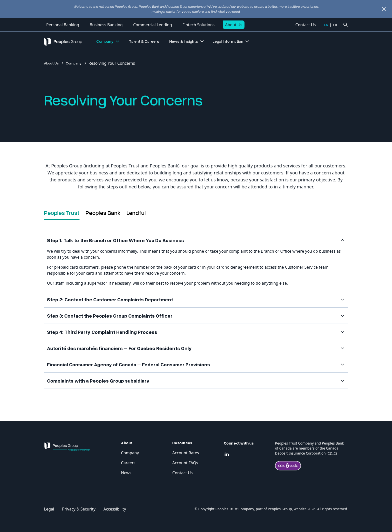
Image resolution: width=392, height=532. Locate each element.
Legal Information (231, 41)
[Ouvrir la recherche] (345, 25)
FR (335, 25)
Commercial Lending (153, 25)
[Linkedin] (227, 455)
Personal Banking (63, 25)
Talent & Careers (144, 41)
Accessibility (115, 509)
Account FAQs (185, 463)
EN (326, 25)
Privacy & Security (79, 509)
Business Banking (106, 25)
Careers (128, 463)
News (126, 473)
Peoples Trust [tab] (62, 213)
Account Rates (185, 453)
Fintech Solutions (198, 25)
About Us (234, 25)
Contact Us (306, 25)
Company (108, 41)
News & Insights (187, 41)
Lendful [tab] (136, 213)
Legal (49, 509)
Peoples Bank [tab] (103, 213)
